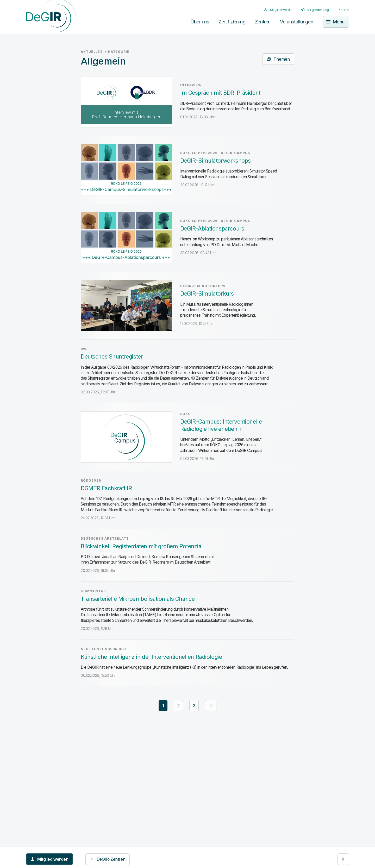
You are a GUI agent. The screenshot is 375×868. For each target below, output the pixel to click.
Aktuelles (92, 52)
